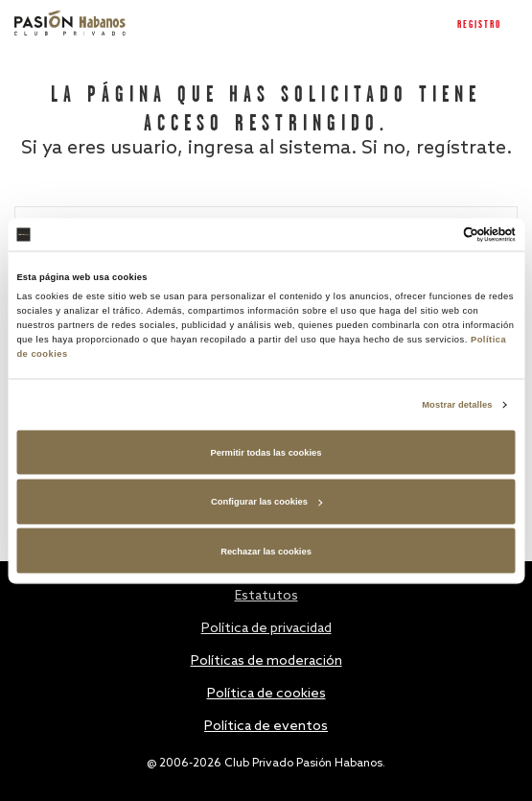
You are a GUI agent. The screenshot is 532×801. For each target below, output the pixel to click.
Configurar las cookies (266, 502)
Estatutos (266, 596)
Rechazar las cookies (266, 551)
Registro (479, 25)
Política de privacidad (266, 629)
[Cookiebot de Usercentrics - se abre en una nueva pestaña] (432, 234)
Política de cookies (266, 694)
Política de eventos (266, 727)
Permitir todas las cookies (266, 452)
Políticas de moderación (266, 661)
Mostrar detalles (457, 405)
